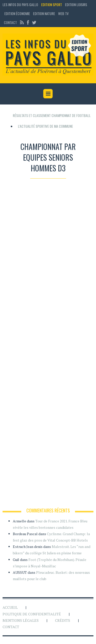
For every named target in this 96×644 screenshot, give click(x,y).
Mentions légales (21, 620)
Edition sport (52, 4)
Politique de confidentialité (32, 614)
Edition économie (17, 13)
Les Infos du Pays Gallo (20, 4)
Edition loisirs (76, 4)
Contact (10, 22)
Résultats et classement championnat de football (52, 115)
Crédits (63, 620)
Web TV (63, 13)
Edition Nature (44, 13)
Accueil (10, 607)
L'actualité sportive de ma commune (45, 126)
